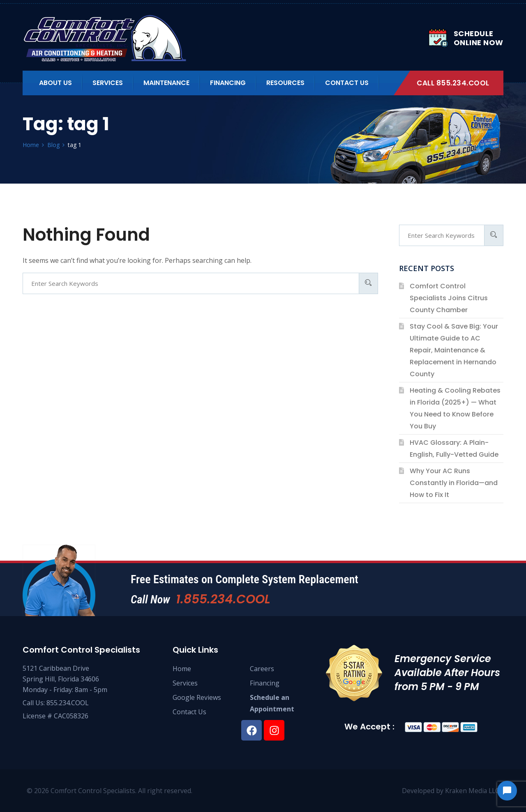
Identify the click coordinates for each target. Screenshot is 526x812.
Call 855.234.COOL (453, 83)
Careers (262, 669)
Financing (228, 83)
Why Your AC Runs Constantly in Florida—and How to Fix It (454, 483)
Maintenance (166, 83)
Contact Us (347, 83)
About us (55, 83)
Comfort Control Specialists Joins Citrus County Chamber (449, 298)
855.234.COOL (68, 703)
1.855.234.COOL (224, 599)
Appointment (272, 709)
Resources (285, 83)
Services (108, 83)
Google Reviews (197, 697)
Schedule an (270, 697)
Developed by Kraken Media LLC (450, 791)
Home (182, 669)
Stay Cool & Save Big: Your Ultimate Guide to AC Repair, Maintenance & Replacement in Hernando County (454, 350)
